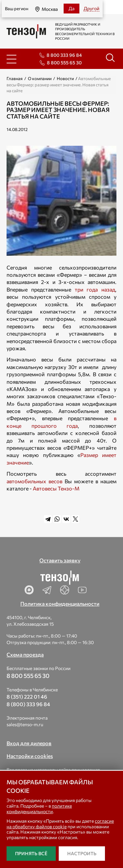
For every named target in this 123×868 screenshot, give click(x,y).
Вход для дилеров (29, 743)
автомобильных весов (34, 481)
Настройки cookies (30, 756)
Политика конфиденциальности (60, 604)
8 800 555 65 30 (64, 63)
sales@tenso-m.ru (25, 724)
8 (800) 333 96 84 (28, 704)
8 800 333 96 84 (64, 55)
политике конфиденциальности (39, 809)
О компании (40, 78)
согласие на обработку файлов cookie (60, 824)
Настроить (82, 853)
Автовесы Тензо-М (56, 488)
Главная (15, 78)
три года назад (95, 289)
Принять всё (31, 853)
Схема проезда (25, 654)
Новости (65, 78)
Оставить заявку (60, 560)
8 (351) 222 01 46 (27, 696)
